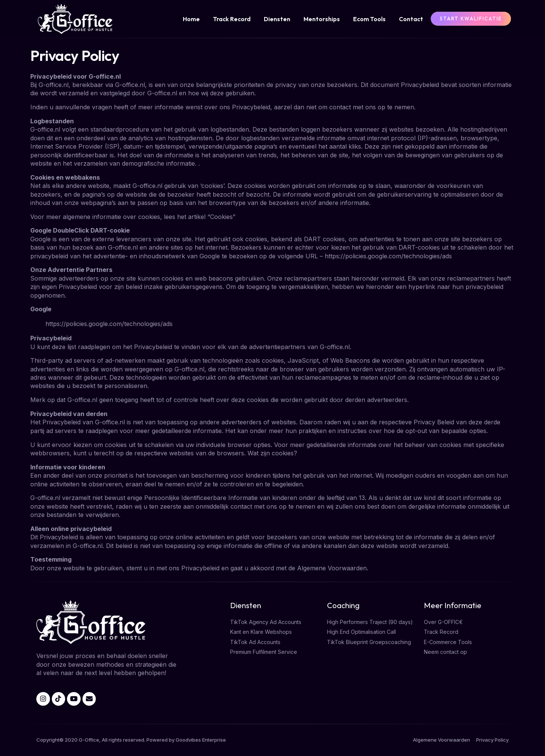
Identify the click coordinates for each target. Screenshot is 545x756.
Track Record (232, 19)
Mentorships (322, 19)
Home (191, 19)
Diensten (277, 19)
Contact (411, 19)
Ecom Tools (369, 19)
